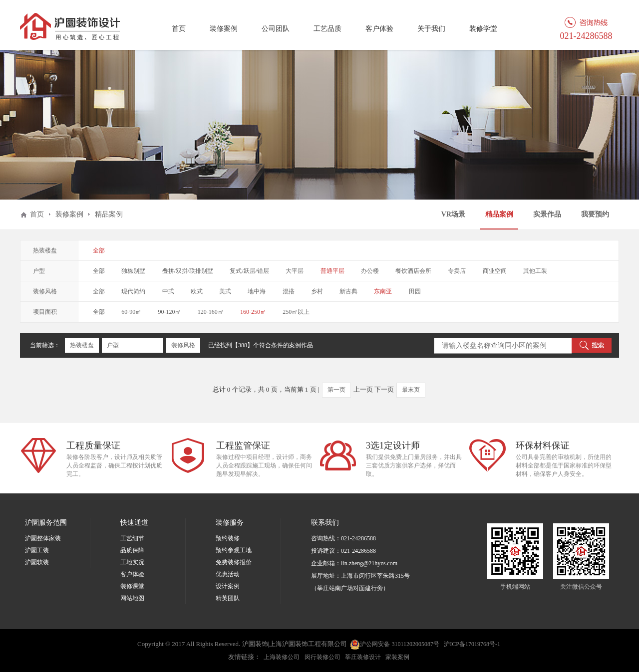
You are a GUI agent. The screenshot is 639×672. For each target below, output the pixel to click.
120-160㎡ (211, 312)
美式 (225, 291)
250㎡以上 (296, 312)
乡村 (317, 291)
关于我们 (431, 29)
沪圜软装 (37, 562)
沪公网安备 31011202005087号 (395, 645)
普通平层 (332, 271)
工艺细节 (132, 538)
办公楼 (370, 271)
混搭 (289, 291)
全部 (99, 250)
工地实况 (132, 562)
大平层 (295, 271)
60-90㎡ (131, 312)
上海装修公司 (282, 657)
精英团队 (228, 598)
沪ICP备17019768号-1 (472, 644)
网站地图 (132, 598)
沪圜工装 (37, 550)
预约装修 (228, 538)
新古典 (348, 291)
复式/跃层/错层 (249, 271)
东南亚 (383, 291)
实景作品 (547, 214)
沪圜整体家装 (43, 538)
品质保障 (132, 550)
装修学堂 (483, 29)
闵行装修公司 (322, 657)
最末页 (411, 390)
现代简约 (133, 291)
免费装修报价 (234, 562)
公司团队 (276, 29)
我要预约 (595, 214)
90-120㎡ (170, 312)
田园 (415, 291)
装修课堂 (132, 586)
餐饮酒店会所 (413, 271)
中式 (168, 291)
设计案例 (228, 586)
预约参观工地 (234, 550)
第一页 (336, 390)
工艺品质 (327, 29)
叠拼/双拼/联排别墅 (188, 271)
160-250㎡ (253, 312)
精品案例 (499, 214)
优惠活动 (228, 574)
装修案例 (224, 29)
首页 (179, 29)
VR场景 (453, 214)
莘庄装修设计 (363, 657)
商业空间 (495, 271)
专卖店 (457, 271)
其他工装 (535, 271)
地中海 (257, 291)
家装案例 (397, 657)
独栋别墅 (133, 271)
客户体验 (379, 29)
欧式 (197, 291)
